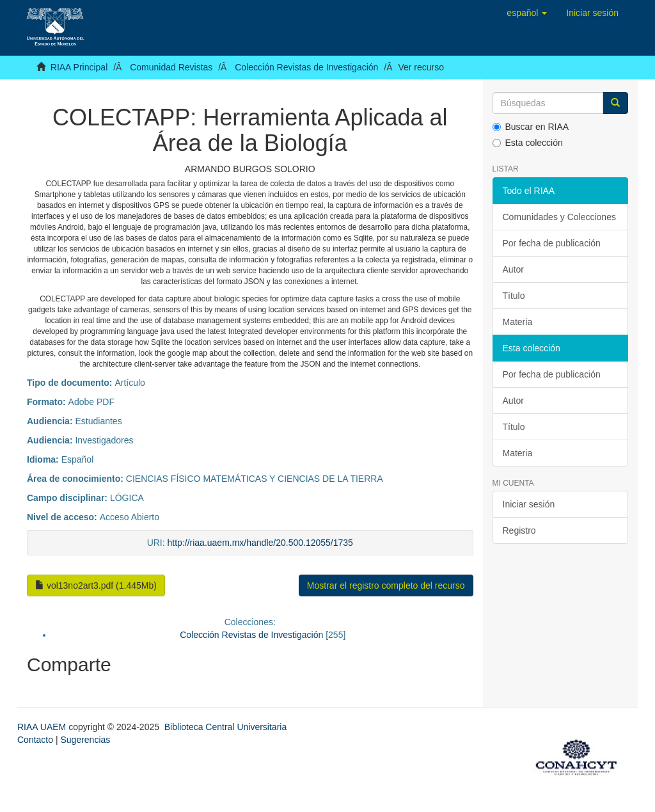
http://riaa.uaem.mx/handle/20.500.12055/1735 (260, 543)
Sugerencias (85, 740)
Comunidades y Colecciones (559, 217)
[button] (527, 13)
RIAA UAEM (43, 727)
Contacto (35, 740)
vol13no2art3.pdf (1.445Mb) (96, 585)
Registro (519, 530)
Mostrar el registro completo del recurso (386, 585)
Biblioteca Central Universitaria (225, 727)
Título (514, 296)
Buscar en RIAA (531, 127)
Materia (518, 322)
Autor (513, 269)
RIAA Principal (79, 67)
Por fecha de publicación (552, 243)
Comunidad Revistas (171, 67)
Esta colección (528, 143)
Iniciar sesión (529, 504)
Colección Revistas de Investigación (306, 67)
